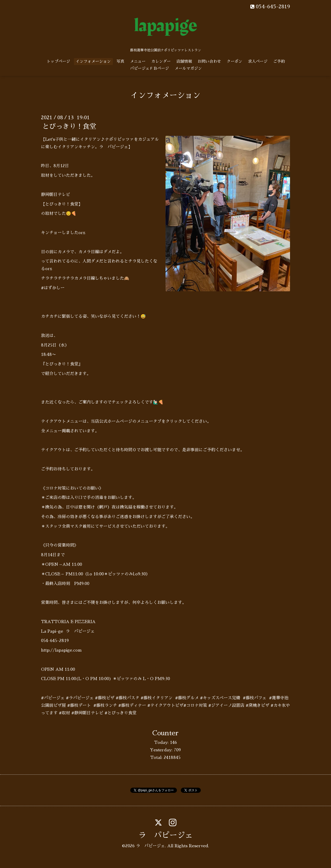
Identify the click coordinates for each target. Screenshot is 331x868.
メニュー (138, 61)
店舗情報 (184, 61)
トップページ (58, 61)
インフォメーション (93, 61)
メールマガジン (188, 68)
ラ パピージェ (165, 835)
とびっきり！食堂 (69, 126)
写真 (120, 61)
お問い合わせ (209, 61)
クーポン (235, 61)
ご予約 (279, 61)
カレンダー (161, 61)
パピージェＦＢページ (149, 68)
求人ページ (258, 61)
